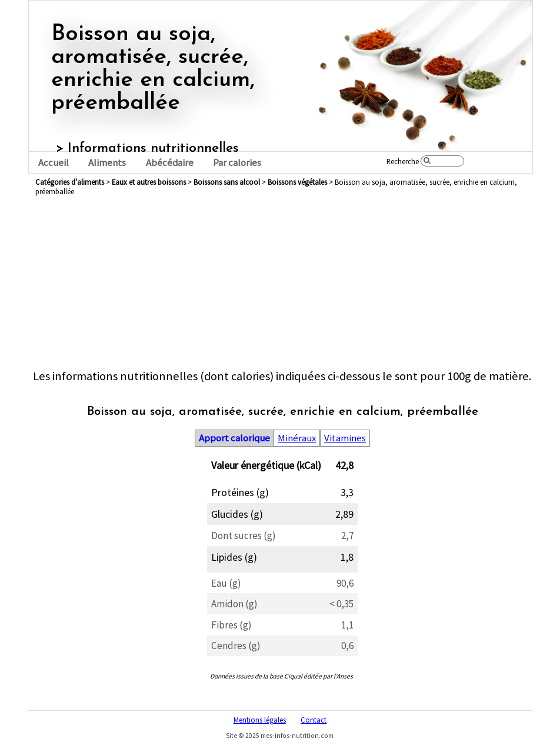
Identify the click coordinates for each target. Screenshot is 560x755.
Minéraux (297, 438)
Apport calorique (234, 438)
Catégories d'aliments (70, 182)
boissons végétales (297, 182)
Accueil (54, 163)
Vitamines (345, 438)
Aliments (107, 163)
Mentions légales (260, 720)
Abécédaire (170, 163)
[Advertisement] (282, 286)
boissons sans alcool (227, 182)
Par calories (237, 163)
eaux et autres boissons (149, 182)
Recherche (403, 161)
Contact (314, 720)
